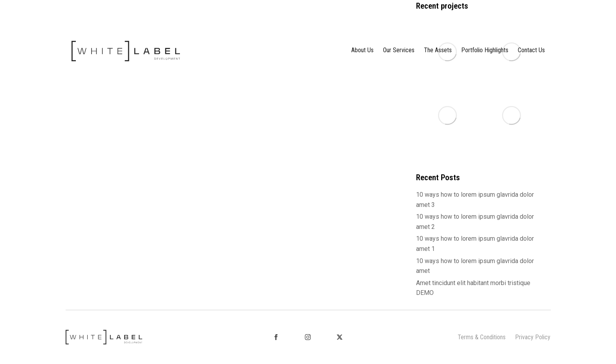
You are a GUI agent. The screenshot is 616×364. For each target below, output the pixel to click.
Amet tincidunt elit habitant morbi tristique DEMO (473, 288)
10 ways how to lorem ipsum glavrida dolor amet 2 (475, 222)
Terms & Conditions (482, 337)
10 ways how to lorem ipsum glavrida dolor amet (475, 266)
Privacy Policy (533, 337)
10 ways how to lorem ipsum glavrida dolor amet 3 (475, 200)
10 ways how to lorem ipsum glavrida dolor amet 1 (475, 244)
